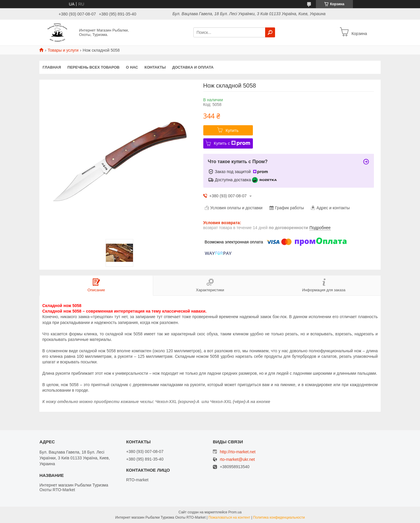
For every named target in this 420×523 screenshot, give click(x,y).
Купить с (232, 143)
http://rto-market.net (238, 452)
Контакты (155, 67)
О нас (132, 67)
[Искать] (270, 32)
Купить (232, 130)
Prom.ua (235, 512)
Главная (52, 67)
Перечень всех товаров (93, 67)
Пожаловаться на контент (229, 517)
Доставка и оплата (193, 67)
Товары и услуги (63, 50)
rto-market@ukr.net (237, 460)
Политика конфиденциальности (279, 517)
